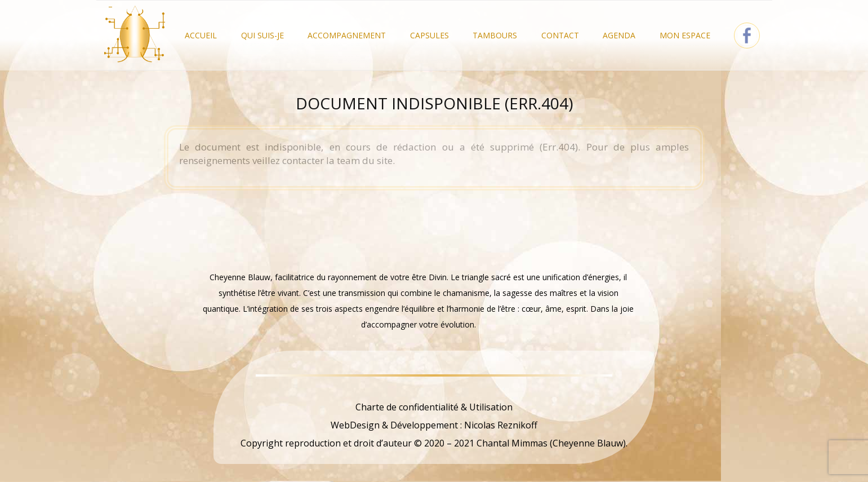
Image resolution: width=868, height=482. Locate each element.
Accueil (201, 35)
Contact (560, 35)
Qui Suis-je (262, 35)
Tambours (495, 35)
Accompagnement (347, 35)
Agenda (619, 35)
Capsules (429, 35)
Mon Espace (685, 35)
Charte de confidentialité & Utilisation (434, 407)
